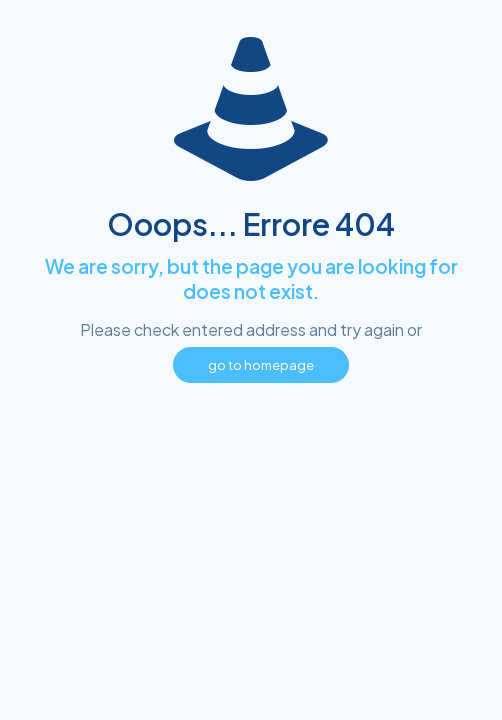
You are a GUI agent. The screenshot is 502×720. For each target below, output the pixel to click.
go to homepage (261, 365)
